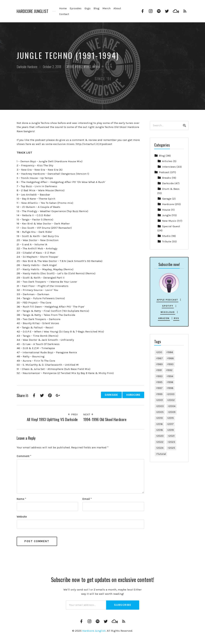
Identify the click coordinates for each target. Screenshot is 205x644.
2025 (172, 448)
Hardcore (32, 67)
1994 (97, 67)
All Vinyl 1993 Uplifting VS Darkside (52, 419)
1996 (171, 382)
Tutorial (162, 454)
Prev (73, 414)
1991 (71, 67)
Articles (167, 161)
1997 (160, 388)
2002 (172, 400)
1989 (160, 364)
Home (63, 8)
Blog (96, 8)
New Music (169, 221)
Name (21, 499)
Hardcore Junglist (33, 11)
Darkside (22, 67)
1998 (171, 388)
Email (87, 499)
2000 (171, 394)
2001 (160, 400)
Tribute (167, 241)
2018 (160, 430)
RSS (176, 318)
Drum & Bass (171, 189)
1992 (80, 67)
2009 (172, 412)
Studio (166, 236)
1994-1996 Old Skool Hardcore (105, 419)
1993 (88, 67)
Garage (167, 199)
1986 (170, 352)
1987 (160, 358)
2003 (160, 406)
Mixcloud (168, 312)
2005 (160, 412)
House (166, 210)
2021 (172, 436)
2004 (172, 406)
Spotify (168, 306)
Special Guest (171, 226)
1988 (171, 358)
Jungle (166, 215)
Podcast (164, 172)
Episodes (76, 8)
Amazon (164, 318)
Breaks (167, 178)
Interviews (169, 167)
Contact (64, 14)
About (117, 8)
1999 (160, 394)
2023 (172, 442)
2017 (171, 424)
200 (160, 352)
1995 (160, 382)
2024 (160, 448)
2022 (160, 442)
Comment (24, 456)
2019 (171, 430)
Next (88, 414)
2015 (171, 418)
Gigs (88, 8)
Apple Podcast (167, 300)
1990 (171, 364)
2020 (160, 436)
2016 (160, 424)
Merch (106, 8)
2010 (160, 418)
